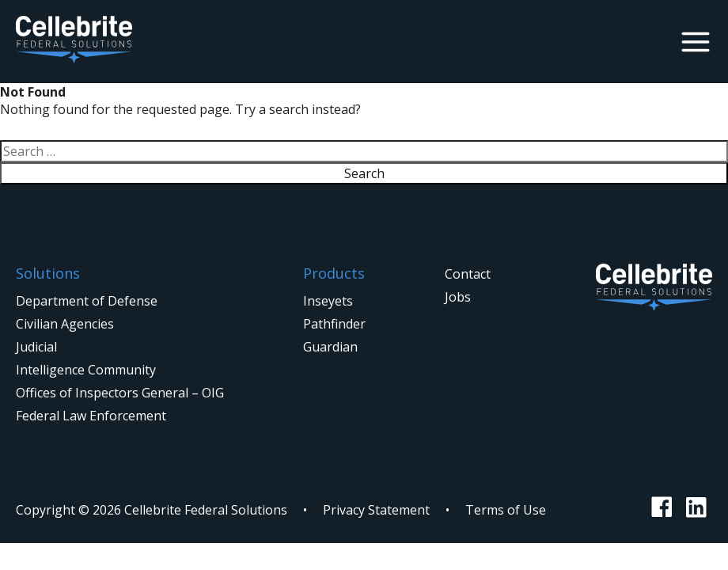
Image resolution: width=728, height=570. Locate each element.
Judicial (36, 347)
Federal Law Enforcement (91, 416)
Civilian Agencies (65, 324)
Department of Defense (87, 301)
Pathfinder (334, 324)
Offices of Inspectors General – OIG (120, 393)
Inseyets (328, 301)
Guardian (330, 347)
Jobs (458, 297)
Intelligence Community (86, 370)
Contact (468, 274)
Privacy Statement (376, 510)
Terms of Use (506, 510)
